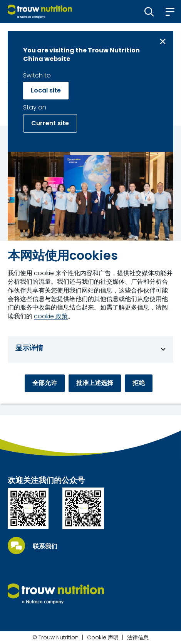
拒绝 (139, 383)
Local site (46, 90)
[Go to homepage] (40, 12)
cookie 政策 (51, 316)
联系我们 (45, 546)
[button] (149, 12)
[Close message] (163, 41)
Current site (50, 123)
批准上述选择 (95, 383)
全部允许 (45, 383)
